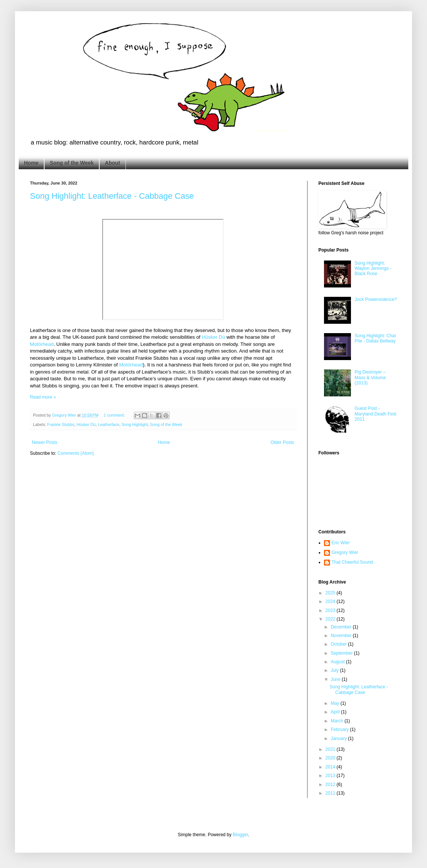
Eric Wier (341, 543)
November (342, 636)
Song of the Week (72, 163)
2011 (331, 793)
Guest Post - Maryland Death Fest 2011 (375, 414)
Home (31, 163)
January (339, 738)
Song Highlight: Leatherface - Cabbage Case (112, 196)
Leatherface (108, 424)
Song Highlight (135, 424)
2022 (331, 619)
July (335, 670)
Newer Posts (45, 442)
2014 (331, 767)
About (112, 163)
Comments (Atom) (75, 453)
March (338, 721)
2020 (331, 758)
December (342, 627)
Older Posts (282, 442)
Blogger (240, 835)
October (339, 644)
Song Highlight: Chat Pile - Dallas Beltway (375, 338)
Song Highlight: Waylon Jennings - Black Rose (373, 269)
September (342, 653)
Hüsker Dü (213, 337)
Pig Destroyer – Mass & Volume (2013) (370, 377)
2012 (331, 785)
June (336, 679)
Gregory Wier (345, 552)
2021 (331, 749)
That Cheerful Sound (352, 562)
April (336, 712)
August (338, 662)
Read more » (43, 397)
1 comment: (115, 415)
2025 (331, 593)
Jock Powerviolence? (376, 299)
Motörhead (42, 344)
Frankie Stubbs (61, 424)
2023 (331, 610)
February (340, 730)
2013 (331, 776)
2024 (331, 601)
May (336, 703)
